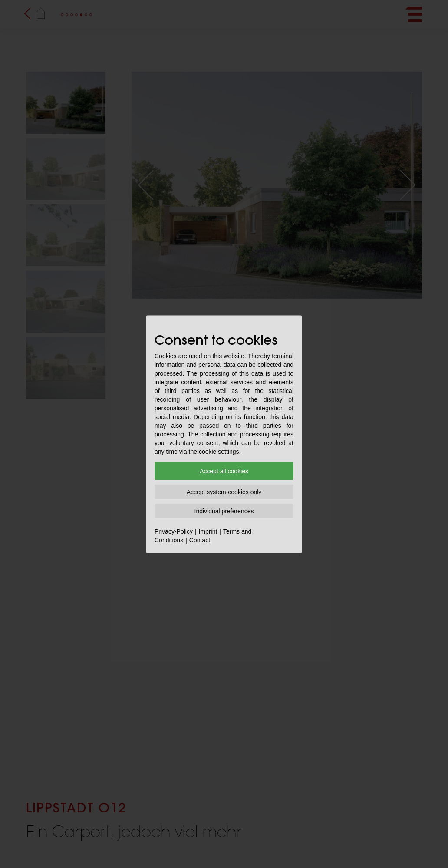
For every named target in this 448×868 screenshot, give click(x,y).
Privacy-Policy (174, 531)
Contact (200, 540)
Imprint (208, 531)
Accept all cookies (224, 471)
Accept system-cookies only (224, 492)
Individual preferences (224, 511)
